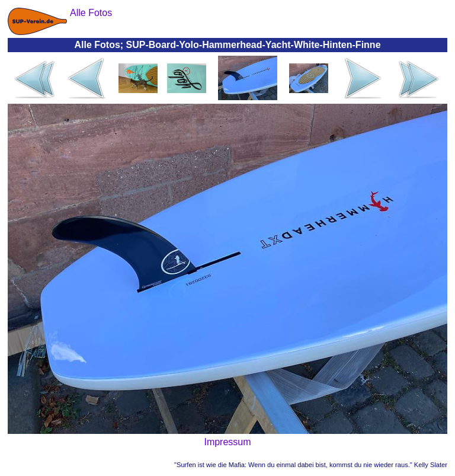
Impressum (227, 442)
